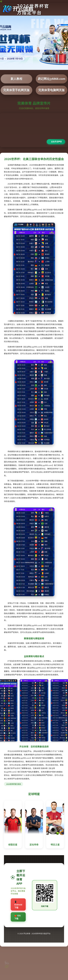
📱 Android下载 (18, 904)
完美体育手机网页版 (16, 90)
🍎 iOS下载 (17, 917)
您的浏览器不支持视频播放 (34, 130)
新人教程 (16, 79)
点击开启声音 (56, 142)
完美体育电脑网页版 (52, 90)
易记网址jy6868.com (52, 79)
